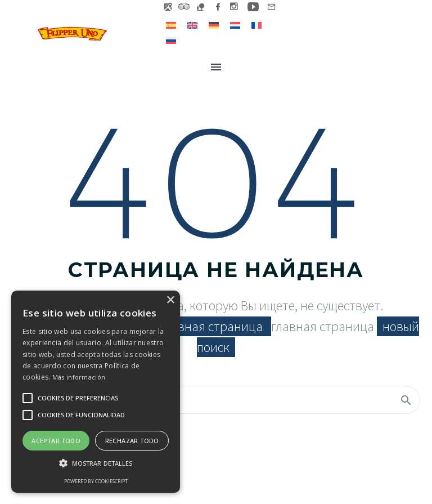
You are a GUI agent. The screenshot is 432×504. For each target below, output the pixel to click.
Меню (216, 67)
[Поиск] (216, 400)
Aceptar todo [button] (56, 441)
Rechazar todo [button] (132, 441)
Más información (79, 377)
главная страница (213, 326)
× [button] (170, 300)
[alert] (96, 392)
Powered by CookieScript (96, 481)
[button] (96, 463)
